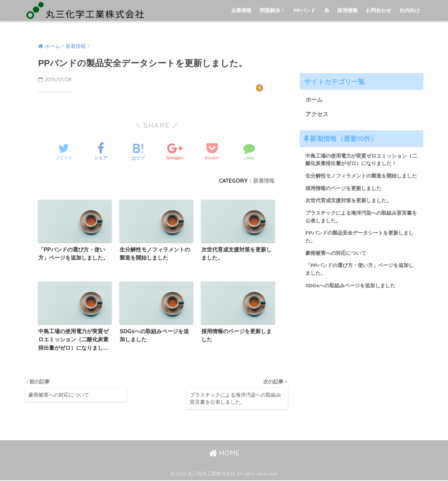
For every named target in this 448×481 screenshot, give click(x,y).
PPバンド (305, 10)
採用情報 (347, 10)
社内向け (410, 10)
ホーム (314, 100)
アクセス (317, 114)
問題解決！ (272, 10)
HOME (224, 453)
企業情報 (241, 10)
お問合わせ (379, 10)
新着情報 (264, 181)
